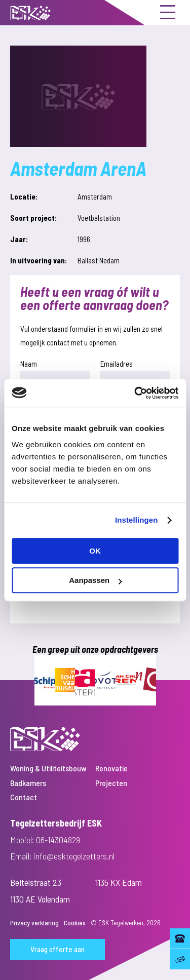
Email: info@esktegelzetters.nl (62, 856)
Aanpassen (95, 580)
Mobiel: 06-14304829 (45, 840)
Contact (24, 797)
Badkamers (28, 783)
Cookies (75, 923)
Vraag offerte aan (58, 949)
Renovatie (111, 768)
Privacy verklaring (34, 923)
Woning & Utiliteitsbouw (48, 768)
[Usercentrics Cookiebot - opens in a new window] (135, 393)
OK (95, 551)
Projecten (111, 783)
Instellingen (137, 520)
